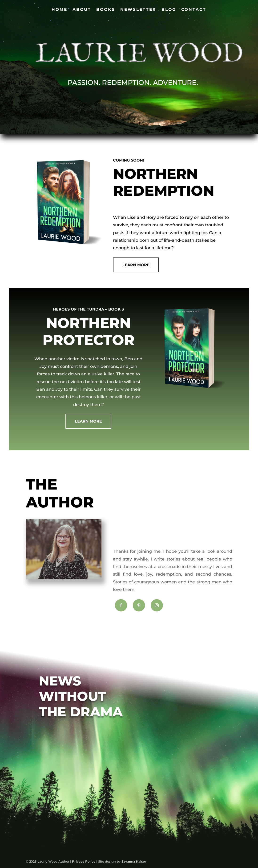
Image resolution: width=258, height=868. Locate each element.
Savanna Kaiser (134, 861)
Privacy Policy (84, 861)
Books (106, 10)
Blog (169, 10)
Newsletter (138, 10)
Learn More (136, 265)
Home (59, 10)
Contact (194, 10)
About (82, 10)
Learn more (88, 421)
